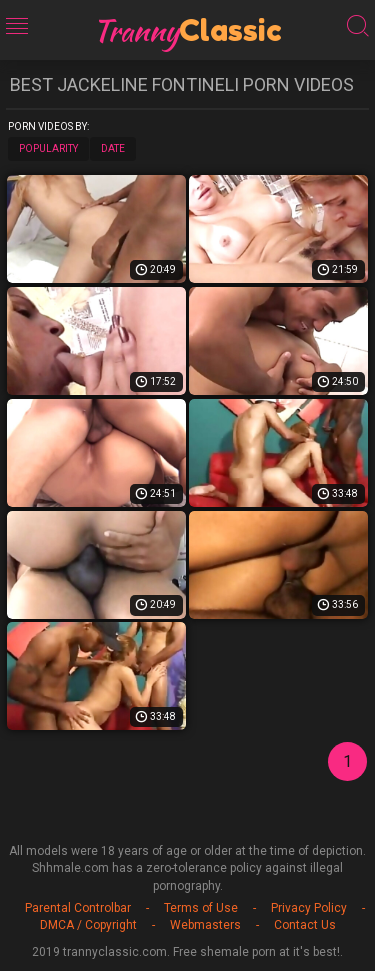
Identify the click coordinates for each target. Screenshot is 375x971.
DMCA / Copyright (88, 925)
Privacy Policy (309, 908)
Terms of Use (201, 908)
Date (113, 148)
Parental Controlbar (78, 908)
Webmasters (205, 925)
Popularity (48, 148)
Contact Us (305, 925)
